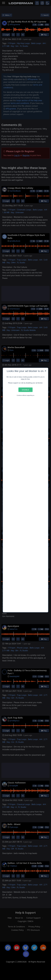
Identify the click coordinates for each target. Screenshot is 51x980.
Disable (25, 390)
